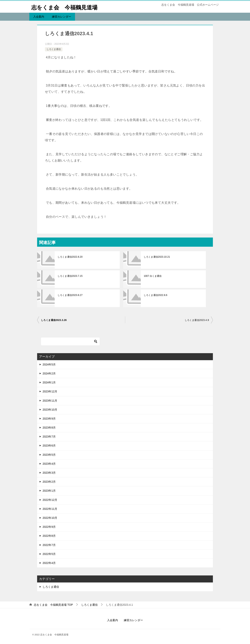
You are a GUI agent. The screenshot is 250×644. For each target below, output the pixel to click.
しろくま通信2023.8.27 (70, 295)
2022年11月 (50, 509)
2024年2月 (49, 373)
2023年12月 (50, 391)
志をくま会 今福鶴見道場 (67, 7)
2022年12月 (50, 500)
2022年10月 (50, 518)
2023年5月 (49, 455)
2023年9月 (49, 419)
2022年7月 (49, 545)
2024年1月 (49, 382)
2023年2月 (49, 482)
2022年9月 (49, 527)
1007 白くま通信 (153, 276)
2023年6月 (49, 446)
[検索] (70, 341)
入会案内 (39, 17)
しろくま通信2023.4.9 (197, 320)
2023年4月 (49, 464)
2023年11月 (50, 401)
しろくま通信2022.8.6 (155, 295)
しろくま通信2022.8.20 (70, 257)
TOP (53, 605)
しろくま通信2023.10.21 (157, 257)
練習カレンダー (62, 17)
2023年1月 (49, 491)
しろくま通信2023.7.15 (70, 276)
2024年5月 (49, 364)
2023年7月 (49, 437)
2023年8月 (49, 428)
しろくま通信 (54, 49)
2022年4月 (49, 563)
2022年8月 (49, 536)
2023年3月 (49, 473)
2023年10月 (50, 410)
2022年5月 (49, 554)
